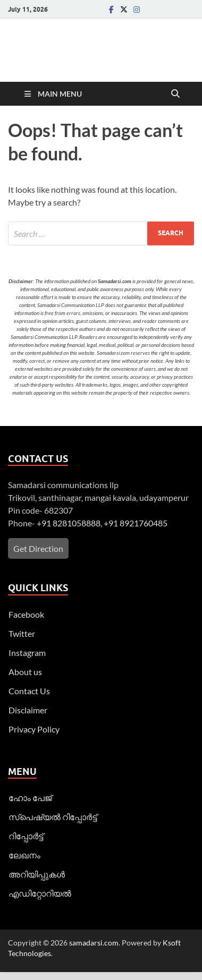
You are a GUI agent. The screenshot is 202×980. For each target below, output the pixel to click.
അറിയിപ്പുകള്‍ (37, 874)
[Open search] (175, 94)
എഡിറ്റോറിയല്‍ (40, 893)
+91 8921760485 (136, 523)
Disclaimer (28, 710)
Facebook (26, 614)
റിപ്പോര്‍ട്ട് (26, 836)
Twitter (22, 633)
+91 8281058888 (69, 523)
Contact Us (29, 691)
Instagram (27, 653)
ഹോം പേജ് (30, 798)
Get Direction (38, 548)
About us (25, 672)
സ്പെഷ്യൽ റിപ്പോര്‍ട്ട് (53, 817)
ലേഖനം (24, 855)
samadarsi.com (94, 943)
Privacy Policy (34, 729)
